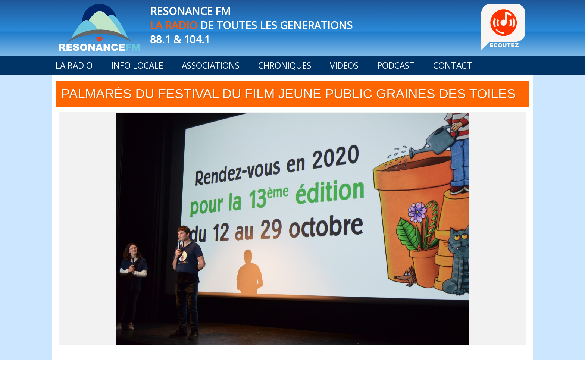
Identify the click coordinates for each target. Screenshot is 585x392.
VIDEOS (344, 65)
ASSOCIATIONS (211, 65)
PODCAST (396, 65)
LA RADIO (74, 65)
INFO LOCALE (137, 65)
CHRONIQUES (285, 65)
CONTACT (453, 65)
